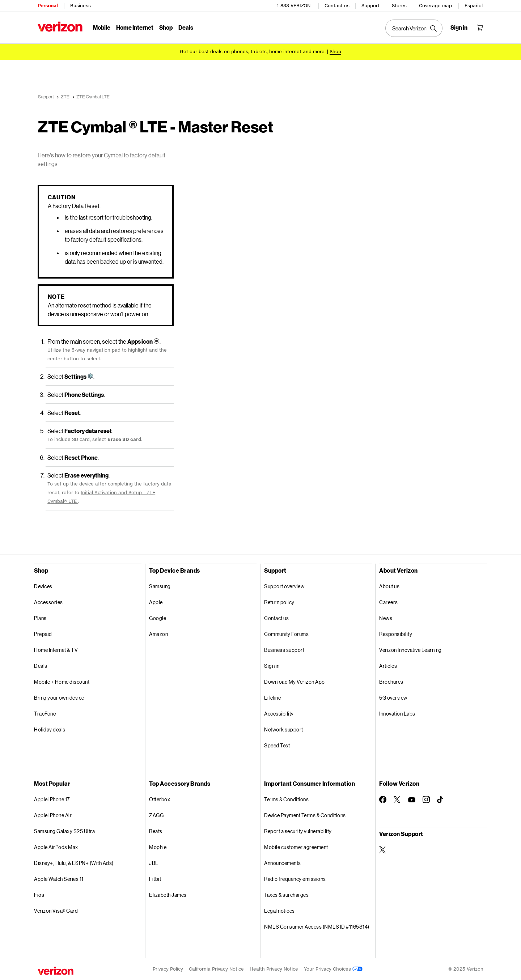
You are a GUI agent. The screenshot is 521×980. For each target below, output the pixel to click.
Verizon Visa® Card (56, 911)
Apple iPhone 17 (52, 799)
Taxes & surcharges (286, 895)
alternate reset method (83, 305)
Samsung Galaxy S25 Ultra (64, 831)
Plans (40, 618)
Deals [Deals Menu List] (186, 27)
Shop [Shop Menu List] (166, 27)
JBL (154, 863)
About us (389, 586)
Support (370, 6)
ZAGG (156, 815)
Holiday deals (50, 729)
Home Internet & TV (56, 650)
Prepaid (43, 634)
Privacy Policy (168, 969)
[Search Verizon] (414, 28)
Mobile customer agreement (296, 847)
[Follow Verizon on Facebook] (383, 799)
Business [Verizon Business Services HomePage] (81, 6)
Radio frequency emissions (295, 879)
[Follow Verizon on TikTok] (441, 800)
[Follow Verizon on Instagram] (426, 799)
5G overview (393, 698)
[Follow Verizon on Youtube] (412, 800)
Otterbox (160, 799)
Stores (399, 6)
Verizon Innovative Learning (410, 650)
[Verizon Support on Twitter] (383, 850)
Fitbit (155, 879)
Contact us (337, 6)
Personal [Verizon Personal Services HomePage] (48, 6)
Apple (156, 602)
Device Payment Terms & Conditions (305, 815)
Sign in (272, 666)
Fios (39, 895)
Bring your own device (59, 698)
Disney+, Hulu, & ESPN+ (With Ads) (74, 863)
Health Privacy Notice (274, 969)
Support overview (284, 586)
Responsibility (396, 634)
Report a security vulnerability (298, 831)
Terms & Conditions (286, 799)
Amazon (158, 634)
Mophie (158, 847)
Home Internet (135, 27)
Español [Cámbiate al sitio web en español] (474, 6)
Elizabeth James (168, 895)
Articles (388, 666)
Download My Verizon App (295, 682)
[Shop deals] (335, 52)
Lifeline (272, 698)
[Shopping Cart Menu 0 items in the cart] (480, 27)
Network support (284, 729)
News (386, 618)
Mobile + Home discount (62, 682)
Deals (41, 666)
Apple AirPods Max (56, 847)
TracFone (45, 714)
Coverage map (435, 6)
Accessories (48, 602)
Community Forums (286, 634)
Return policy (279, 602)
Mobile (102, 27)
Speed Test (277, 745)
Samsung (160, 586)
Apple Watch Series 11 (59, 879)
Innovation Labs (397, 714)
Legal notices (279, 911)
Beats (156, 831)
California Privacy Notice (216, 969)
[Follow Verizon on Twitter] (397, 799)
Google (158, 618)
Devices (43, 586)
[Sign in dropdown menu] (459, 27)
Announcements (283, 863)
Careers (389, 602)
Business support (284, 650)
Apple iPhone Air (53, 815)
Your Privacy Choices (333, 969)
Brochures (391, 682)
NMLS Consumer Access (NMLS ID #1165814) (317, 927)
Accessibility (279, 714)
